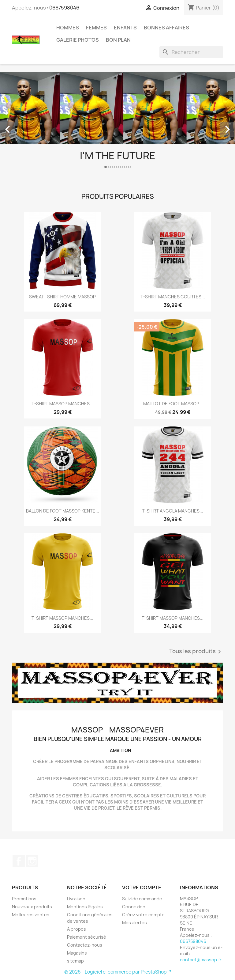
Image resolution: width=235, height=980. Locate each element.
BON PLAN (118, 40)
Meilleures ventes (31, 915)
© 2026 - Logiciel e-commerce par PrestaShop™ (118, 972)
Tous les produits (196, 652)
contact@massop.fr (201, 960)
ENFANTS (125, 28)
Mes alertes (134, 923)
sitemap (75, 961)
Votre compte (142, 887)
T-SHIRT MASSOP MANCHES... (62, 404)
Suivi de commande (142, 899)
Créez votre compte (143, 915)
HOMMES (68, 28)
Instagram (32, 861)
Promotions (24, 899)
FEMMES (96, 28)
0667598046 (64, 8)
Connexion (134, 907)
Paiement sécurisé (87, 937)
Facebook (19, 861)
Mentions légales (85, 907)
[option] (117, 123)
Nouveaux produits (32, 907)
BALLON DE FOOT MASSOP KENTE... (63, 511)
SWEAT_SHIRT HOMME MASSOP (62, 297)
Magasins (77, 953)
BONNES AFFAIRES (166, 28)
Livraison (76, 899)
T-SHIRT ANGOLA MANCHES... (173, 511)
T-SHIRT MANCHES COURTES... (173, 297)
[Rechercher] (191, 52)
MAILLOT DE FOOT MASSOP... (173, 404)
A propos (76, 929)
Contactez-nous (85, 945)
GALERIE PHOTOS (78, 40)
